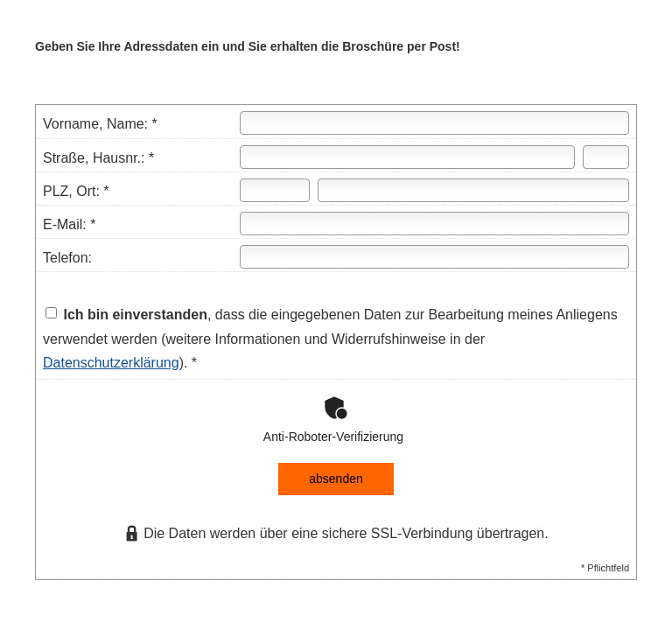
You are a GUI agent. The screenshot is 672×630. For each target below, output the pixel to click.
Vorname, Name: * (100, 124)
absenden (336, 479)
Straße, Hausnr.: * (98, 158)
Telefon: (67, 258)
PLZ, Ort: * (76, 191)
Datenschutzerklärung (111, 363)
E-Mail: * (69, 224)
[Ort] (473, 190)
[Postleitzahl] (275, 190)
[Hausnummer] (606, 157)
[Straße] (407, 157)
